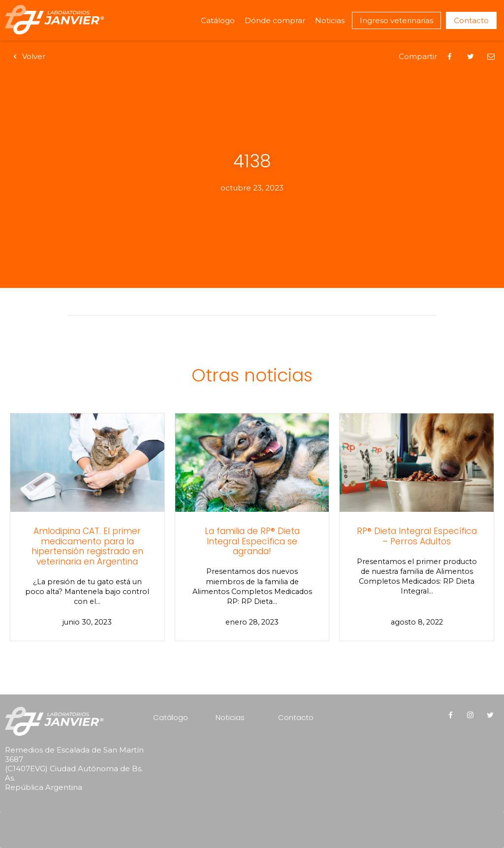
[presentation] (68, 817)
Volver (28, 56)
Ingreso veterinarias (396, 20)
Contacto (471, 20)
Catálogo (218, 20)
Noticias (330, 20)
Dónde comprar (275, 20)
